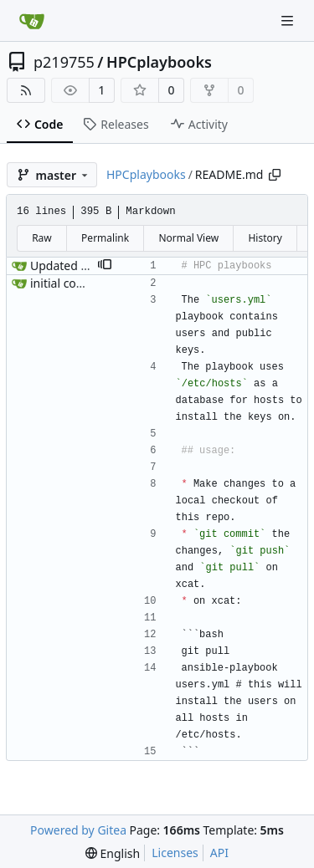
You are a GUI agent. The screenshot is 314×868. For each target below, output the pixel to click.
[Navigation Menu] (289, 20)
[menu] (113, 853)
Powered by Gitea (78, 830)
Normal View (188, 238)
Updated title (66, 266)
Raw (42, 238)
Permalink (105, 238)
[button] (105, 266)
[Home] (32, 21)
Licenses (175, 853)
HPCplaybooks (159, 62)
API (219, 853)
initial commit (68, 283)
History (265, 238)
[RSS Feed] (26, 90)
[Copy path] (275, 175)
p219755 (64, 62)
